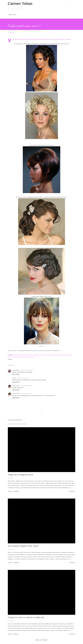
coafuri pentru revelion (65, 355)
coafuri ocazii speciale (40, 355)
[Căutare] (68, 4)
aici (44, 346)
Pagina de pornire (12, 15)
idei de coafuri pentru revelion (26, 357)
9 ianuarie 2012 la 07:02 (23, 378)
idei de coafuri (12, 357)
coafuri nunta (28, 355)
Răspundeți (16, 374)
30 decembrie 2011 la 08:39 (26, 370)
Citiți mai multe (72, 491)
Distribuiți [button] (10, 360)
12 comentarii (16, 491)
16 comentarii (16, 563)
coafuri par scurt (52, 355)
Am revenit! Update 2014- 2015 (23, 546)
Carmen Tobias (20, 4)
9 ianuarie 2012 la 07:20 (26, 386)
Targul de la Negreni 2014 (20, 475)
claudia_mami (16, 370)
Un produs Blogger (42, 640)
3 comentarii (16, 634)
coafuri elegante (18, 355)
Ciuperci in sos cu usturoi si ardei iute (26, 617)
